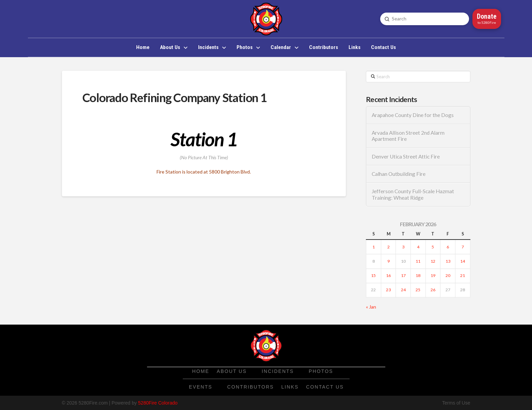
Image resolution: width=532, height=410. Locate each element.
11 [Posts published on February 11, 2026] (418, 261)
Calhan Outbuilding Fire (399, 174)
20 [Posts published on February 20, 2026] (448, 275)
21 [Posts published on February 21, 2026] (463, 275)
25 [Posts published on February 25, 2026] (418, 290)
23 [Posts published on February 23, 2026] (388, 290)
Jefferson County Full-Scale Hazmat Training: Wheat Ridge (413, 194)
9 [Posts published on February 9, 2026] (389, 261)
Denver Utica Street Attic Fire (406, 157)
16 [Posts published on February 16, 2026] (388, 275)
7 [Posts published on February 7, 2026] (463, 247)
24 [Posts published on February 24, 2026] (403, 290)
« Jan (371, 307)
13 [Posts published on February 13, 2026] (448, 261)
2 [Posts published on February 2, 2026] (389, 247)
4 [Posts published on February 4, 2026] (418, 247)
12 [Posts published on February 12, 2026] (433, 261)
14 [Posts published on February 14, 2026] (463, 261)
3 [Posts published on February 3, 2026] (403, 247)
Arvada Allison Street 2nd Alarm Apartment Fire (408, 136)
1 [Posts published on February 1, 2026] (374, 247)
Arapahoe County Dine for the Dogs (413, 115)
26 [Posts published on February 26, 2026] (433, 290)
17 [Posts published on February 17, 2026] (403, 275)
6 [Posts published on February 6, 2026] (448, 247)
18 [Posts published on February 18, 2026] (418, 275)
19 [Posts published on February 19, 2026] (433, 275)
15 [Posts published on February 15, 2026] (373, 275)
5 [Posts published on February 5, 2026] (433, 247)
